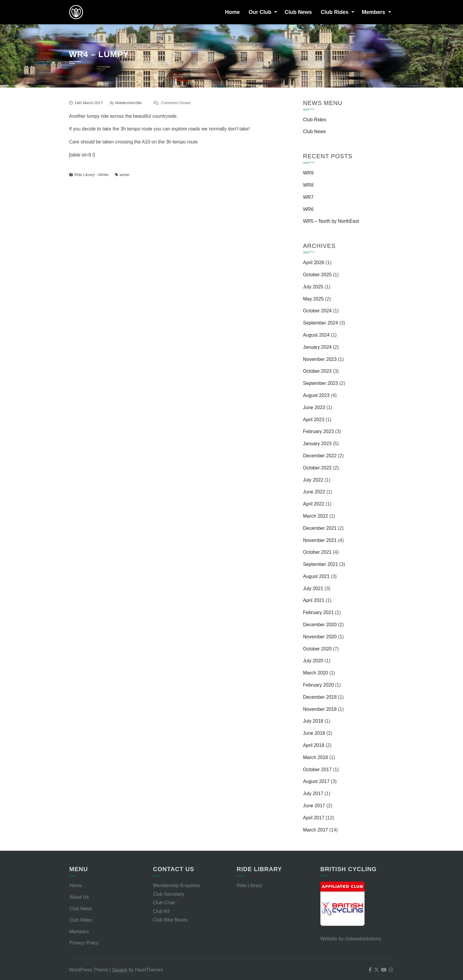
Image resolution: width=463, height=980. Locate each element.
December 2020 (320, 625)
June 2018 (314, 733)
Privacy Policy (84, 943)
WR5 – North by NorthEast (331, 221)
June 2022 (314, 492)
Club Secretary (169, 894)
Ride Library (249, 885)
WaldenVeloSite (129, 103)
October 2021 (317, 552)
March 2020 (316, 673)
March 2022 (316, 516)
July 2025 (313, 287)
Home (232, 12)
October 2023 (317, 371)
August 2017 (316, 781)
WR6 (308, 209)
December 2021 (320, 528)
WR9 (308, 173)
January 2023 (317, 444)
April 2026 (314, 263)
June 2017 (314, 806)
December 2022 (320, 456)
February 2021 (319, 612)
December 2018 (320, 697)
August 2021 (316, 576)
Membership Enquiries (177, 885)
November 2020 (320, 637)
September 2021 (321, 564)
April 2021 (314, 600)
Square (120, 970)
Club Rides (334, 12)
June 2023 (314, 407)
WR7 (308, 197)
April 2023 (314, 420)
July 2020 (313, 661)
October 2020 (317, 649)
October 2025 (317, 275)
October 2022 (317, 468)
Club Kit (161, 911)
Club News (298, 12)
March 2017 (316, 830)
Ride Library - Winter (92, 175)
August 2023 (316, 395)
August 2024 (316, 335)
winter (125, 175)
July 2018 (313, 721)
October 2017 (317, 770)
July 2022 (313, 480)
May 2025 (313, 299)
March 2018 (316, 757)
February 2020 (319, 685)
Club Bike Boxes (170, 920)
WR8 (308, 185)
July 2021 (313, 589)
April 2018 (314, 745)
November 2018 (320, 709)
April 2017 (314, 818)
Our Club (260, 12)
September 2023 (321, 383)
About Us (79, 897)
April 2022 (314, 504)
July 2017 (313, 793)
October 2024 (317, 311)
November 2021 (320, 540)
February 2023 (319, 431)
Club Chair (164, 903)
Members (373, 12)
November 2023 (320, 359)
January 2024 (317, 347)
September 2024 (321, 323)
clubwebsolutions (363, 939)
